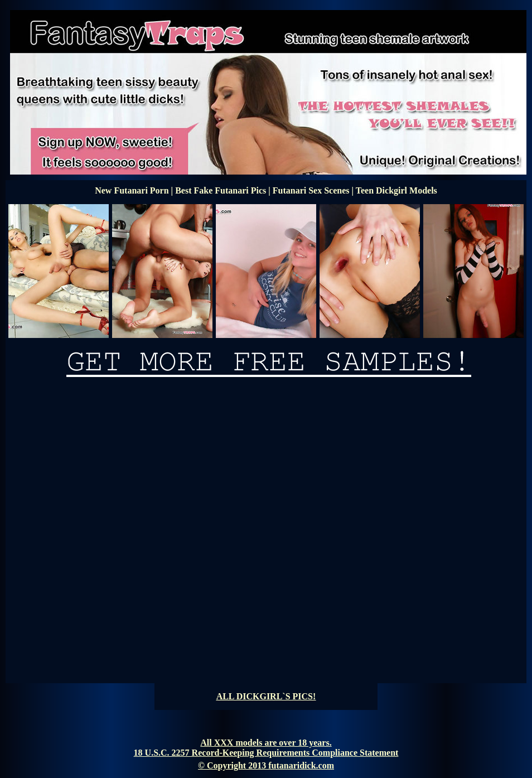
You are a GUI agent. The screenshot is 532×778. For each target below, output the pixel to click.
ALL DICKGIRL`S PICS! (266, 696)
